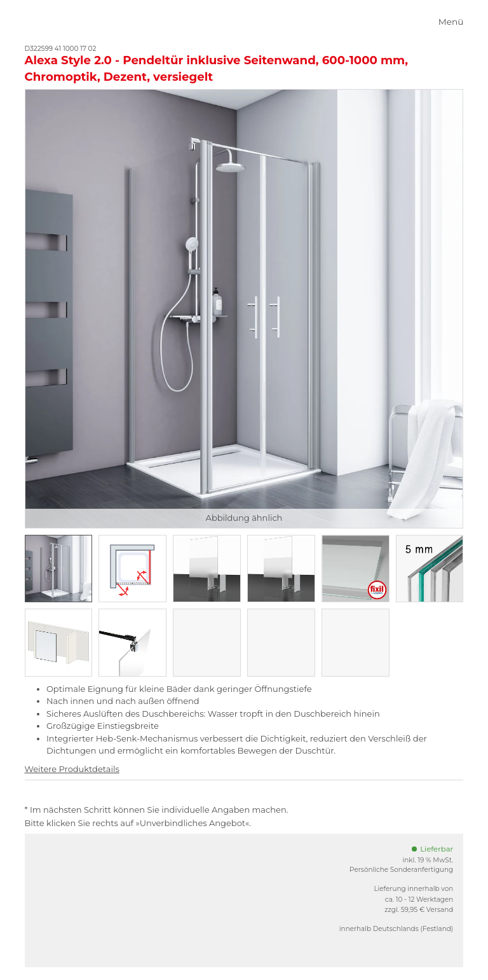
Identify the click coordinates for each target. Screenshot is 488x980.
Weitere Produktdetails (72, 769)
